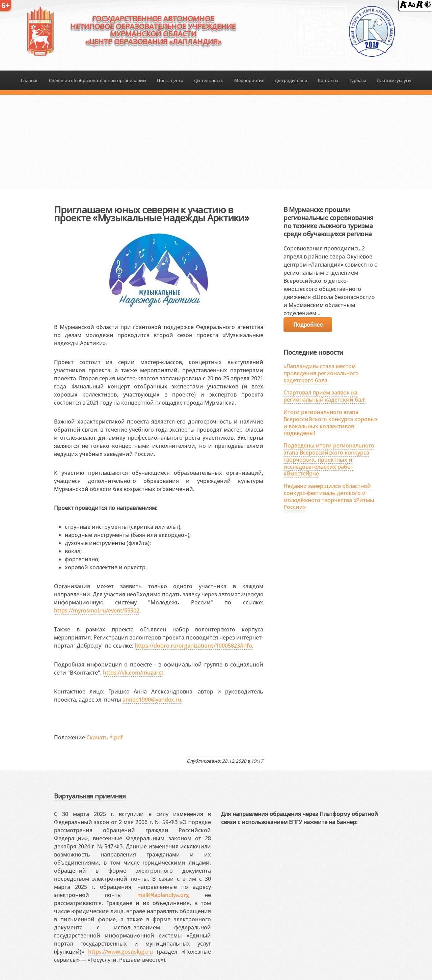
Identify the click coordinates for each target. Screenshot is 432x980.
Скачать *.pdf (105, 737)
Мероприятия (249, 80)
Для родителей (291, 80)
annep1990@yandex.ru (152, 700)
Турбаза (358, 80)
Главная (30, 80)
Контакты (328, 80)
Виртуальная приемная (90, 796)
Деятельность (209, 80)
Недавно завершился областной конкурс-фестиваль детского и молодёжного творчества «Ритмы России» (329, 496)
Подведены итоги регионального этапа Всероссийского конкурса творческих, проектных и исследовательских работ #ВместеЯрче (329, 459)
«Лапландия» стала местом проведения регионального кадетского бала (321, 373)
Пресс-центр (170, 80)
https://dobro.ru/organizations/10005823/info (193, 646)
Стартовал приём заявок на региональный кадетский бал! (325, 396)
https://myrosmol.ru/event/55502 (97, 610)
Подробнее (308, 325)
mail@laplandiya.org (163, 895)
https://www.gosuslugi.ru (120, 952)
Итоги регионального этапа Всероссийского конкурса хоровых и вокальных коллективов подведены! (331, 423)
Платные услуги (394, 80)
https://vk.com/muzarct (133, 673)
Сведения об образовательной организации (98, 80)
